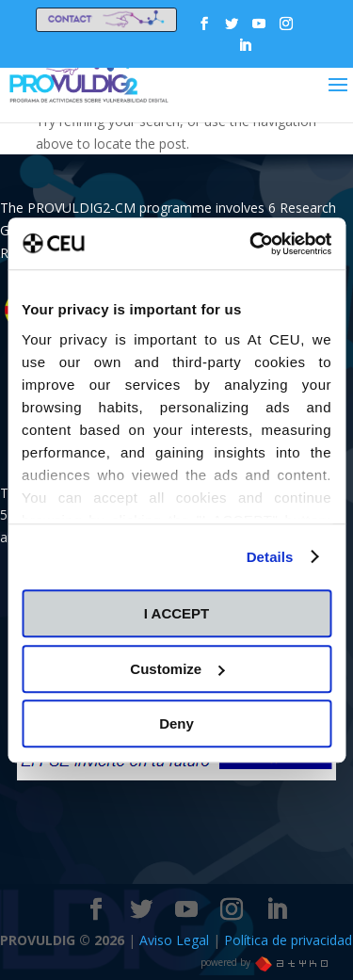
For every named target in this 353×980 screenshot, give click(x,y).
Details (270, 557)
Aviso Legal (176, 940)
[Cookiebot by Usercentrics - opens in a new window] (251, 244)
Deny (176, 723)
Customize (177, 669)
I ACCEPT (176, 613)
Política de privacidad (288, 940)
